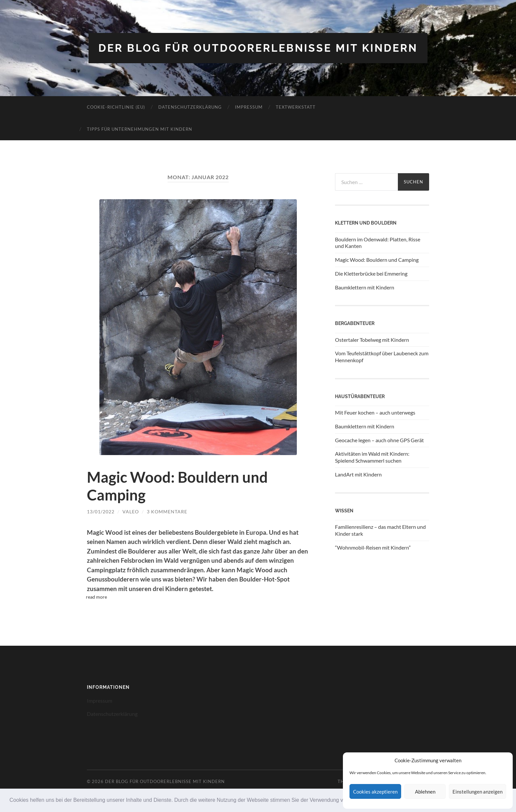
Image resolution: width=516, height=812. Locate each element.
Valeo (131, 512)
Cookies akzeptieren (375, 792)
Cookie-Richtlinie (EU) (116, 107)
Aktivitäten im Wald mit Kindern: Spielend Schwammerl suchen (372, 457)
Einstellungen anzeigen (477, 792)
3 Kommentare (167, 512)
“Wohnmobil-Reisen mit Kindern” (373, 547)
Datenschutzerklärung (190, 107)
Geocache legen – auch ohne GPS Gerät (379, 440)
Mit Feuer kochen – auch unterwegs (375, 412)
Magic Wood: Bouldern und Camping (377, 260)
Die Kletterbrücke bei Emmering (371, 273)
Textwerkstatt (296, 107)
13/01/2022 (101, 512)
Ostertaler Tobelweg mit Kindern (372, 340)
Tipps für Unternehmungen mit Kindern (140, 129)
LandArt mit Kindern (358, 474)
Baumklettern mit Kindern (365, 287)
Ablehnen (425, 792)
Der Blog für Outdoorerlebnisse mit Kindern (258, 48)
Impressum (249, 107)
